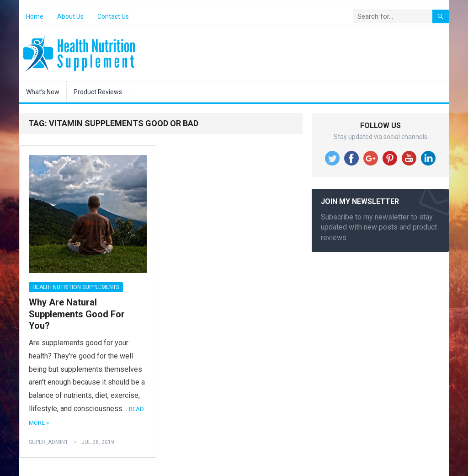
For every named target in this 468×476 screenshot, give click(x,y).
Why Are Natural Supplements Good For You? (77, 314)
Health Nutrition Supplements (76, 287)
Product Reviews (98, 92)
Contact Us (113, 16)
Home (35, 16)
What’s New (43, 92)
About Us (70, 16)
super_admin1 (48, 442)
